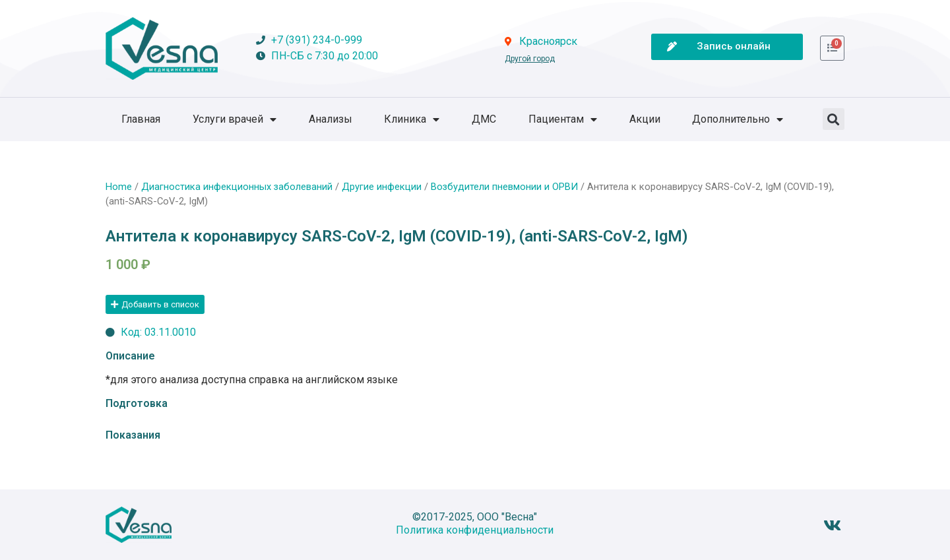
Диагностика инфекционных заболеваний (237, 187)
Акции (645, 119)
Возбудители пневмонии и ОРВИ (504, 187)
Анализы (331, 119)
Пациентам (563, 119)
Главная (141, 119)
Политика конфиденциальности (475, 530)
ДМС (484, 119)
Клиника (412, 119)
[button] (834, 119)
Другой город (530, 59)
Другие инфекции (382, 187)
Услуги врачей (235, 119)
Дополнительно (738, 119)
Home (119, 187)
